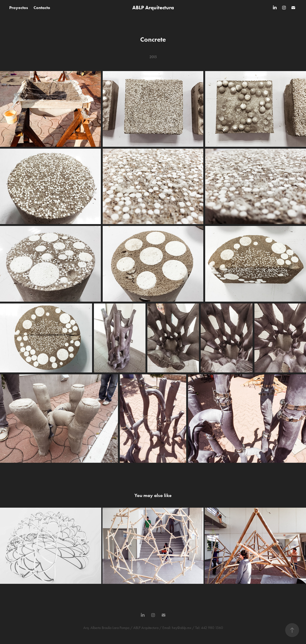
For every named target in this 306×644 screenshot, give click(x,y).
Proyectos (19, 8)
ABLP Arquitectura (153, 8)
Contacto (42, 8)
